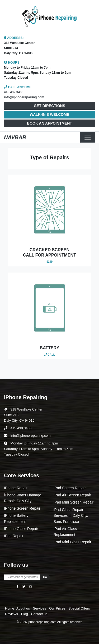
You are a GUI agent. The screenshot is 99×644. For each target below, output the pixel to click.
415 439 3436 (14, 92)
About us (24, 608)
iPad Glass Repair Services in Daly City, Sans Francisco (71, 516)
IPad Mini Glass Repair (72, 542)
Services (40, 608)
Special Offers (79, 608)
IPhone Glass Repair (21, 529)
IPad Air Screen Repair (72, 495)
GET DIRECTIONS (49, 106)
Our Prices (58, 608)
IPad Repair (14, 536)
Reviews (12, 614)
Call (49, 355)
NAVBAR (15, 137)
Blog (25, 614)
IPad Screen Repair (70, 488)
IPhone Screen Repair (22, 508)
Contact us (39, 614)
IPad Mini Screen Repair (74, 502)
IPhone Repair (16, 488)
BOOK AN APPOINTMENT (49, 123)
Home (10, 608)
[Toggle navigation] (88, 137)
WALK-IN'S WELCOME (50, 114)
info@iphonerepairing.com (24, 97)
